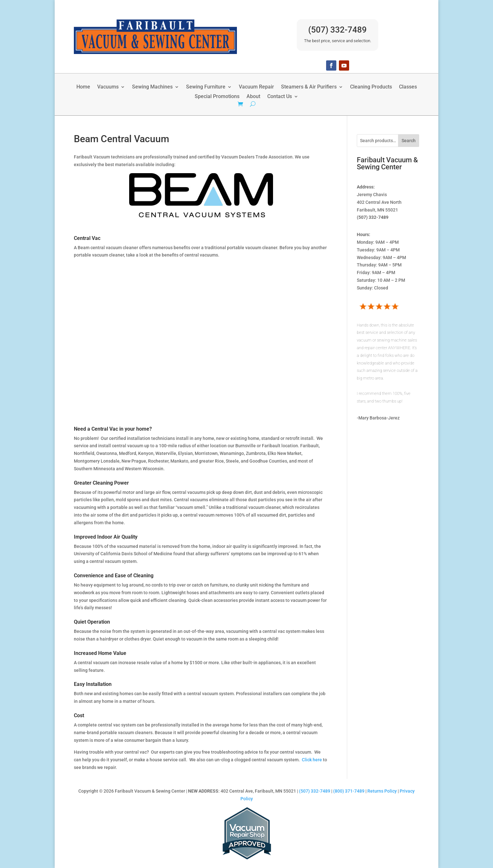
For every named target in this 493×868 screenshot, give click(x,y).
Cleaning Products (371, 87)
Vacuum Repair (256, 87)
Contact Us (280, 97)
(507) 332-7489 (337, 30)
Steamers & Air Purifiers (309, 87)
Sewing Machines (152, 87)
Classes (408, 87)
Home (83, 87)
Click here (312, 760)
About (253, 97)
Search (409, 141)
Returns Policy (382, 791)
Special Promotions (217, 97)
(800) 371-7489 (349, 791)
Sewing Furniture (206, 87)
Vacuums (108, 87)
